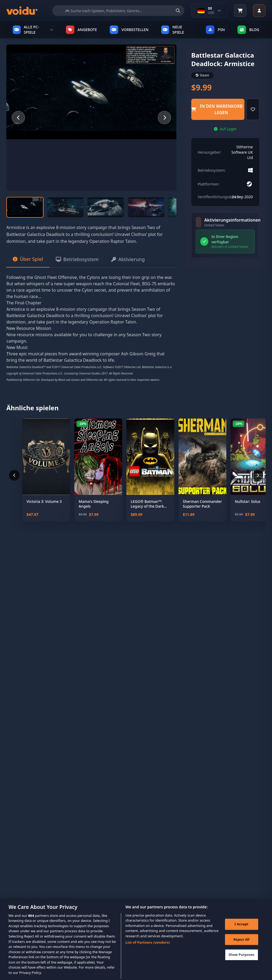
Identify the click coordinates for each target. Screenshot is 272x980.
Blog (248, 30)
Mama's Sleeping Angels (94, 504)
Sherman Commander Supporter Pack (202, 504)
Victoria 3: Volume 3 (44, 502)
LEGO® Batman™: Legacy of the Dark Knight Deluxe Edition (150, 504)
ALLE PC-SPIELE (33, 30)
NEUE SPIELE (173, 30)
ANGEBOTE (81, 30)
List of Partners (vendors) (148, 949)
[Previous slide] (18, 118)
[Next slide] (164, 118)
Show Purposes (241, 961)
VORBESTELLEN (129, 30)
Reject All (241, 946)
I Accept (241, 931)
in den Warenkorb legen (217, 109)
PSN (215, 30)
